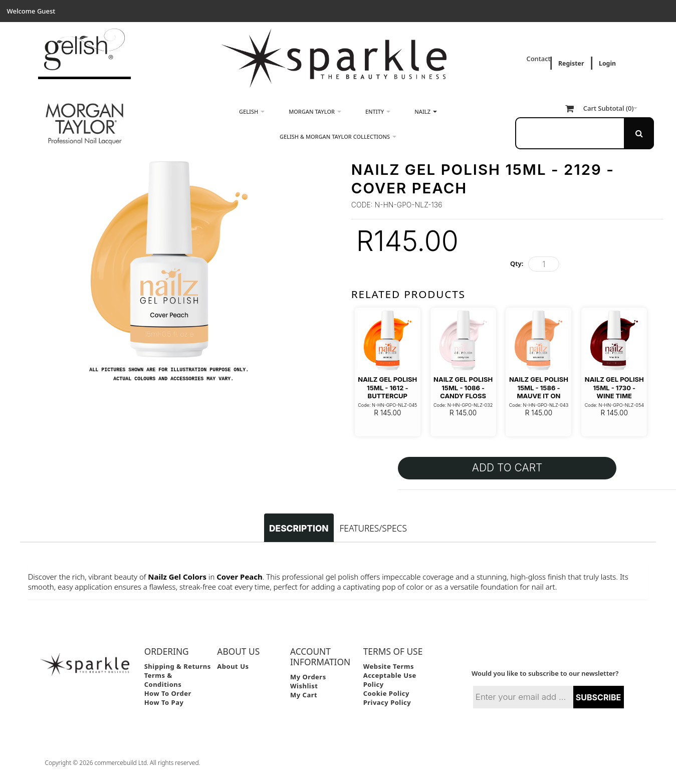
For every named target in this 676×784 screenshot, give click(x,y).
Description (299, 528)
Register (571, 63)
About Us (233, 666)
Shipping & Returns (178, 666)
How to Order (168, 693)
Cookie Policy (386, 693)
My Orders (308, 677)
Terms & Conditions (163, 680)
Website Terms (389, 666)
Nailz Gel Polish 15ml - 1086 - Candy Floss (463, 387)
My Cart (304, 695)
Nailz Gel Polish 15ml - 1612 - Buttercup (387, 387)
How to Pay (164, 702)
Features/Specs (373, 528)
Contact (539, 59)
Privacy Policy (387, 702)
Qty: (517, 264)
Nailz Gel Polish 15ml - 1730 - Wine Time (614, 387)
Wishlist (304, 686)
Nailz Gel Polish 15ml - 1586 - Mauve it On (539, 387)
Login (607, 63)
